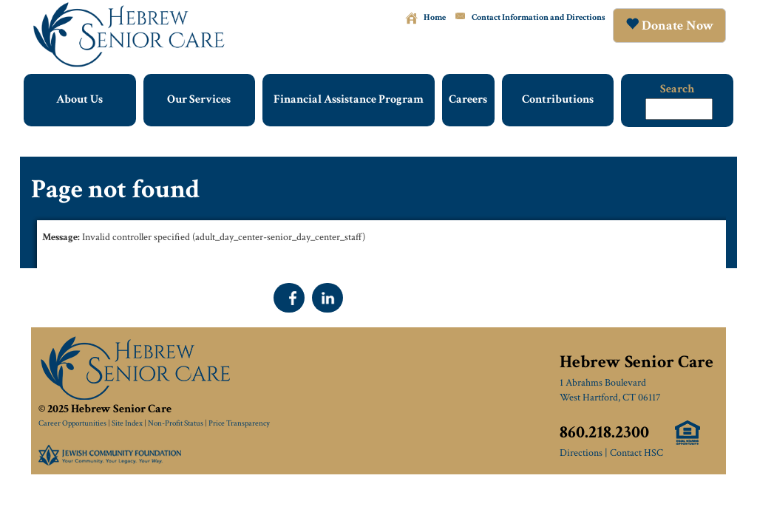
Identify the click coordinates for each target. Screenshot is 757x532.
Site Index (127, 423)
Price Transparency (239, 423)
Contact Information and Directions (539, 17)
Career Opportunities (72, 423)
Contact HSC (637, 453)
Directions (581, 453)
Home (435, 17)
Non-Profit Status (176, 423)
